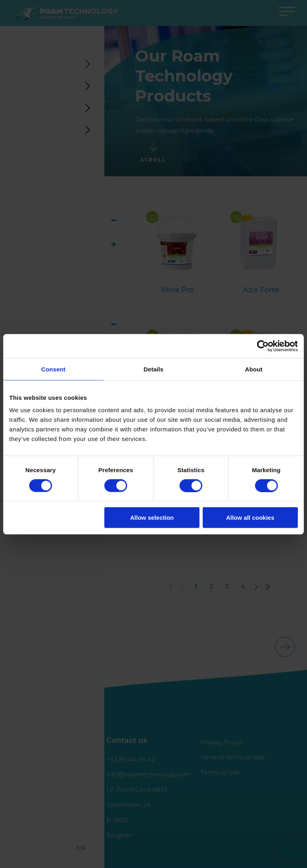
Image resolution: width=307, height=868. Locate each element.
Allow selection (152, 518)
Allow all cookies (250, 518)
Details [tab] (153, 369)
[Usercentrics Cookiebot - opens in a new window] (263, 346)
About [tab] (254, 369)
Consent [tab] (53, 369)
